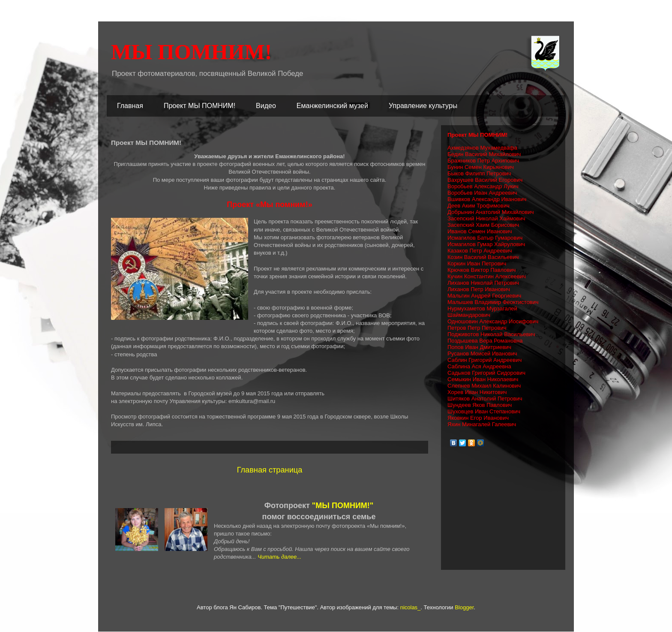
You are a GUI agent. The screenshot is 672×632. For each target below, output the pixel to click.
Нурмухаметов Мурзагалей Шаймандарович (482, 312)
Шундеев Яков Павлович (480, 405)
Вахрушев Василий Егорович (485, 180)
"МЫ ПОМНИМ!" (343, 506)
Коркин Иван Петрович (477, 263)
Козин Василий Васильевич (483, 257)
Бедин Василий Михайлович (484, 154)
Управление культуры (423, 106)
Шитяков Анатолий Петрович (485, 399)
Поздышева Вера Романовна (485, 341)
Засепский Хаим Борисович (483, 225)
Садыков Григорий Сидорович (486, 373)
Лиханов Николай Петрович (483, 283)
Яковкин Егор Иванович (478, 418)
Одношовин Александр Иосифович (493, 321)
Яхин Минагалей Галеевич (482, 424)
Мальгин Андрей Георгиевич (484, 296)
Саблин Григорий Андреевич (484, 360)
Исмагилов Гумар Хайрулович (486, 244)
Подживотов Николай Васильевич (491, 334)
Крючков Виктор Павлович (481, 270)
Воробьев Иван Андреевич (482, 193)
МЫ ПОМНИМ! (191, 52)
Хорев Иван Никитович (477, 392)
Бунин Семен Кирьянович (481, 167)
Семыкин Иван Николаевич (483, 379)
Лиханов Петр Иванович (479, 289)
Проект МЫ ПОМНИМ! (199, 106)
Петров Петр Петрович (477, 328)
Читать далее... (279, 557)
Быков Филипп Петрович (479, 173)
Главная (130, 106)
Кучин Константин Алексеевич (487, 276)
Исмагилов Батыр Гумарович (485, 238)
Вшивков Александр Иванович (487, 199)
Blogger (464, 607)
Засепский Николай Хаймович (486, 218)
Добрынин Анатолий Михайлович (491, 212)
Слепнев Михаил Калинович (484, 386)
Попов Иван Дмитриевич (479, 347)
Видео (266, 106)
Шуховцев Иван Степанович (484, 411)
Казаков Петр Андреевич (480, 251)
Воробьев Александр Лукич (483, 186)
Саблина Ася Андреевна (479, 366)
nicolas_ (411, 607)
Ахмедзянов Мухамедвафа (482, 148)
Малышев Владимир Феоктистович (493, 302)
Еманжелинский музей (332, 106)
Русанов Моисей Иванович (482, 354)
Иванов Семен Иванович (480, 231)
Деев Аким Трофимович (478, 206)
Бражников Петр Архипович (483, 161)
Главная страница (270, 470)
